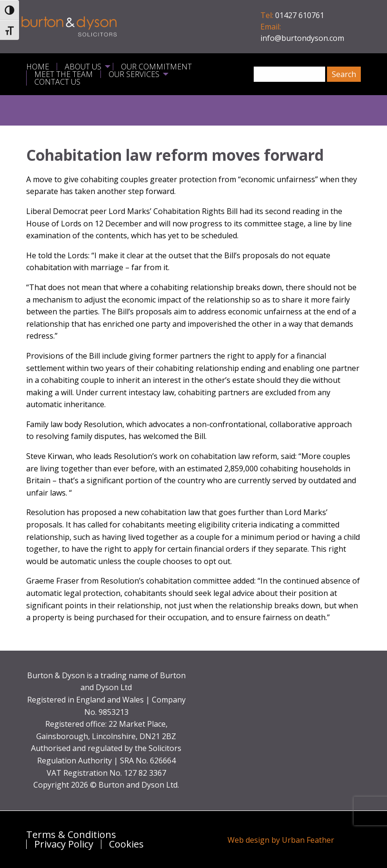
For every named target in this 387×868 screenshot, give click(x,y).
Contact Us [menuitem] (57, 82)
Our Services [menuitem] (134, 74)
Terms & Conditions (71, 835)
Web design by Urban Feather (281, 840)
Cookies (126, 844)
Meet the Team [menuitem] (64, 74)
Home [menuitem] (38, 67)
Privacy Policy (64, 844)
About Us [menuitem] (83, 67)
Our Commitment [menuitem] (156, 67)
